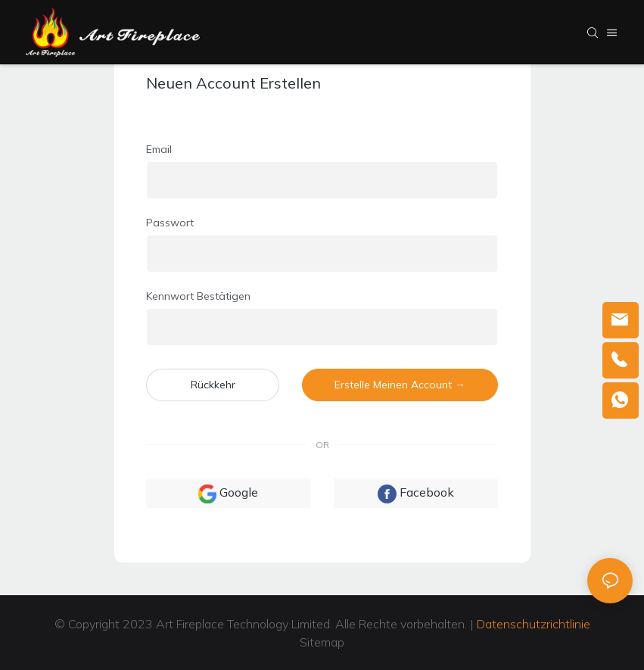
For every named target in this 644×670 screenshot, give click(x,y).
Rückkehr (213, 385)
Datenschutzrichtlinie (534, 624)
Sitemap (322, 642)
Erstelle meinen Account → (400, 385)
